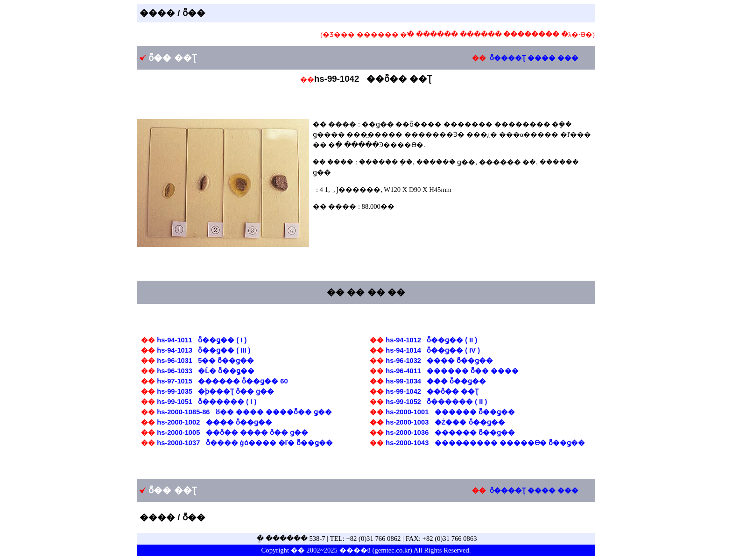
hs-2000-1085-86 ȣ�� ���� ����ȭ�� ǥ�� (244, 412)
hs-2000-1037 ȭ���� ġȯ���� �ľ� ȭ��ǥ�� (245, 443)
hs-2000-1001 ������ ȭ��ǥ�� (450, 412)
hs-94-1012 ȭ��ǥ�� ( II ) (431, 340)
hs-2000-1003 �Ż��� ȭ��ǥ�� (445, 422)
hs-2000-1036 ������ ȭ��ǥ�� (450, 432)
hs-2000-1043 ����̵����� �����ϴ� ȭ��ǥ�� (485, 443)
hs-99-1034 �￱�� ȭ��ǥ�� (436, 381)
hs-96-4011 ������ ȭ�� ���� (452, 371)
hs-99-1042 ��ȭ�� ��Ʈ (432, 391)
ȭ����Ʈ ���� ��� (534, 58)
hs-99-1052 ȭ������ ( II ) (436, 402)
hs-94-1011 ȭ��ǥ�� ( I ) (202, 340)
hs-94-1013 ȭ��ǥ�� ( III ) (204, 350)
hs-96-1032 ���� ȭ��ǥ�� (439, 361)
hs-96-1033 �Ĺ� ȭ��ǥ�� (206, 371)
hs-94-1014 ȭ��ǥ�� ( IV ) (433, 350)
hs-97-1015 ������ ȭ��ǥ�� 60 (222, 381)
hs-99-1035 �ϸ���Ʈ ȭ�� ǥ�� (215, 391)
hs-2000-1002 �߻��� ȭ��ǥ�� (214, 422)
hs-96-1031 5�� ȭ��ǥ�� (205, 361)
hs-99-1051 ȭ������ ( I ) (207, 402)
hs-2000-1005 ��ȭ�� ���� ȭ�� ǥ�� (232, 432)
